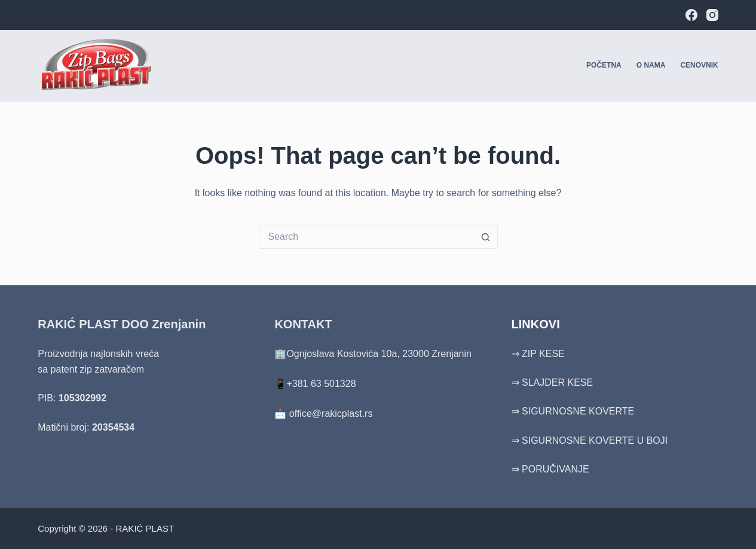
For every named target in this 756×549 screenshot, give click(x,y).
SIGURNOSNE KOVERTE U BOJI (595, 440)
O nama (651, 65)
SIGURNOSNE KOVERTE (578, 411)
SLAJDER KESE (557, 382)
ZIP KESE (543, 354)
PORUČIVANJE (555, 469)
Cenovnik (699, 65)
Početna (604, 65)
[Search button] (486, 237)
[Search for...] (366, 237)
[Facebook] (691, 15)
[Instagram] (712, 15)
